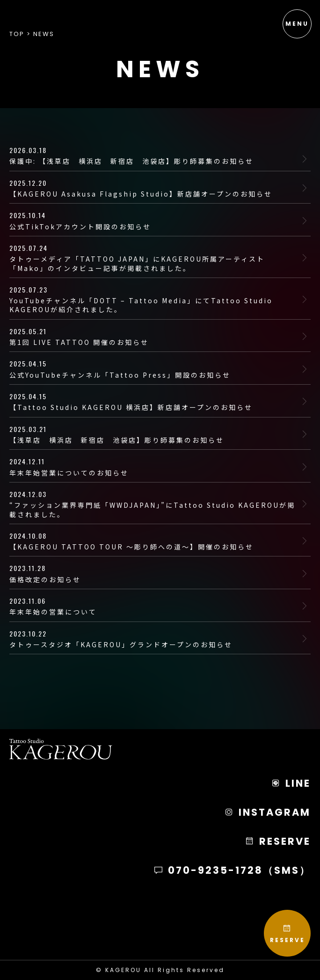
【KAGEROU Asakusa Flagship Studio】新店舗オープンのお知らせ (154, 188)
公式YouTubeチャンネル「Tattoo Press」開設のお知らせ (154, 369)
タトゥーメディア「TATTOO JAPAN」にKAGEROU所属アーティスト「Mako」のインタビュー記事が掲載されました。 (154, 258)
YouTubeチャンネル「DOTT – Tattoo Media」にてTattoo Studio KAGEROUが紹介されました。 (154, 300)
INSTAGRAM (267, 812)
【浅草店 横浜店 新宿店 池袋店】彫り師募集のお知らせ (154, 434)
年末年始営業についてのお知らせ (154, 467)
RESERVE (287, 934)
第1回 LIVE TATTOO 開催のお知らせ (154, 336)
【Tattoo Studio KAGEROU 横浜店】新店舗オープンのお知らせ (154, 402)
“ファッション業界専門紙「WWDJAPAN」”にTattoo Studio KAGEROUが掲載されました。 (154, 504)
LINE (291, 783)
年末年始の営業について (154, 606)
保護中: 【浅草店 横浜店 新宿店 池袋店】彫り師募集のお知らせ (154, 156)
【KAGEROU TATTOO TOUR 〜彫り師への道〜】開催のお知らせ (154, 541)
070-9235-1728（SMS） (232, 870)
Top (17, 34)
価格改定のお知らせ (154, 573)
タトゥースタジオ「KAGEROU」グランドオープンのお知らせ (154, 639)
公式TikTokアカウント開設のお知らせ (154, 220)
